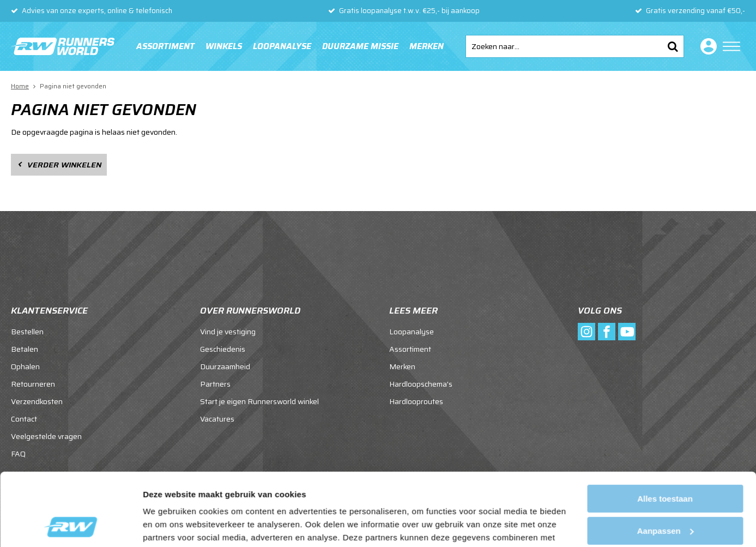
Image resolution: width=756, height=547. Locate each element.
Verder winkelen (64, 165)
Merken (427, 46)
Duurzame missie (360, 46)
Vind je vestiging (228, 332)
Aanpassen (666, 462)
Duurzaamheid (225, 366)
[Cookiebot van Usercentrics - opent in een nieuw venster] (71, 526)
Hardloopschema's (421, 384)
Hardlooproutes (416, 401)
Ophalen (25, 366)
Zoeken (673, 46)
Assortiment (165, 46)
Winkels (224, 46)
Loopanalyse (282, 46)
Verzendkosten (37, 401)
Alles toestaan (665, 431)
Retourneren (33, 384)
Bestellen (27, 332)
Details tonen (169, 525)
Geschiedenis (223, 349)
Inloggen (706, 46)
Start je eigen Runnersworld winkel (259, 401)
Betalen (25, 349)
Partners (215, 384)
